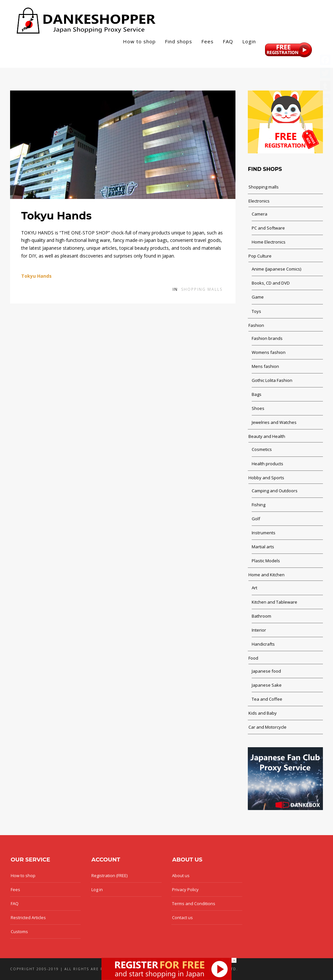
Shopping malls (202, 289)
